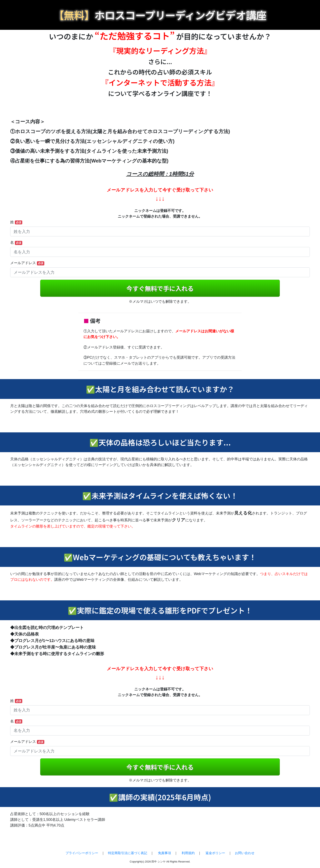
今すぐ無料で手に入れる (160, 288)
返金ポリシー (215, 853)
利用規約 (188, 853)
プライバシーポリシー (82, 853)
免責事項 (164, 853)
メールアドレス (27, 263)
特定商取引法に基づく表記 (128, 853)
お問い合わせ (245, 853)
